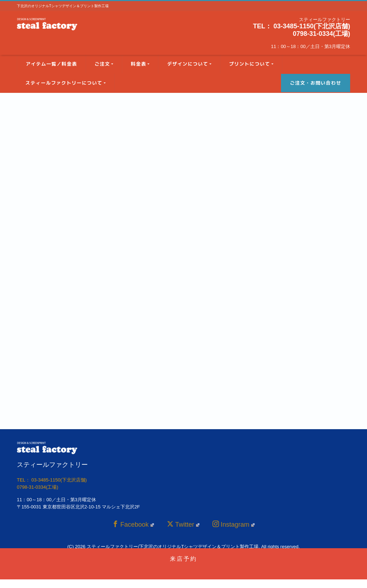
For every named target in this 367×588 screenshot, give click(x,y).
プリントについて (249, 64)
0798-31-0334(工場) (321, 34)
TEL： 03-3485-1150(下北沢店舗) (302, 26)
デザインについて (187, 64)
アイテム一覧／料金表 (51, 64)
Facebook (133, 524)
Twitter (183, 524)
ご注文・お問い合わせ (316, 83)
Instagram (234, 524)
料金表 (139, 64)
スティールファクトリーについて (64, 83)
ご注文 (102, 64)
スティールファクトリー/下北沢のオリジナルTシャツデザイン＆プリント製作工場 (173, 547)
